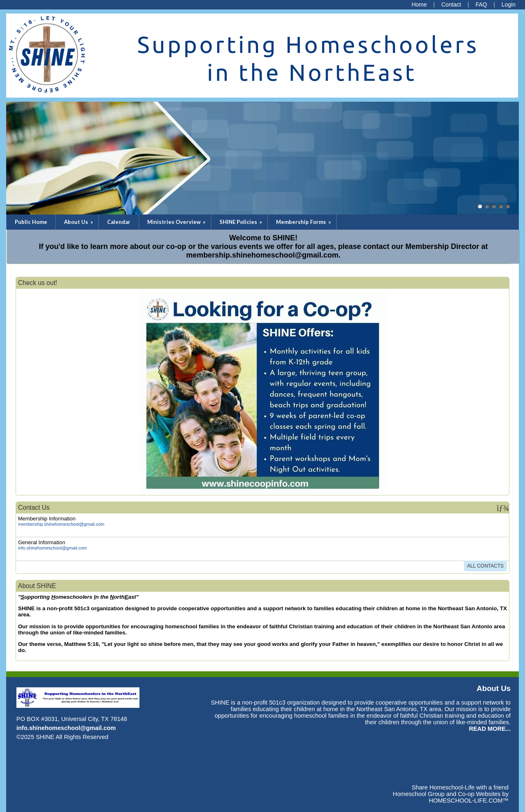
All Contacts (485, 566)
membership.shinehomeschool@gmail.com (61, 524)
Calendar (119, 222)
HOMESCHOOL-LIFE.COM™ (469, 801)
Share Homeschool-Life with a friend (460, 787)
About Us (79, 222)
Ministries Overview (177, 222)
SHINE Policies (241, 222)
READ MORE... (490, 729)
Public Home (31, 222)
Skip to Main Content (144, 737)
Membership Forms (304, 222)
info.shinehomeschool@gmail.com (52, 548)
